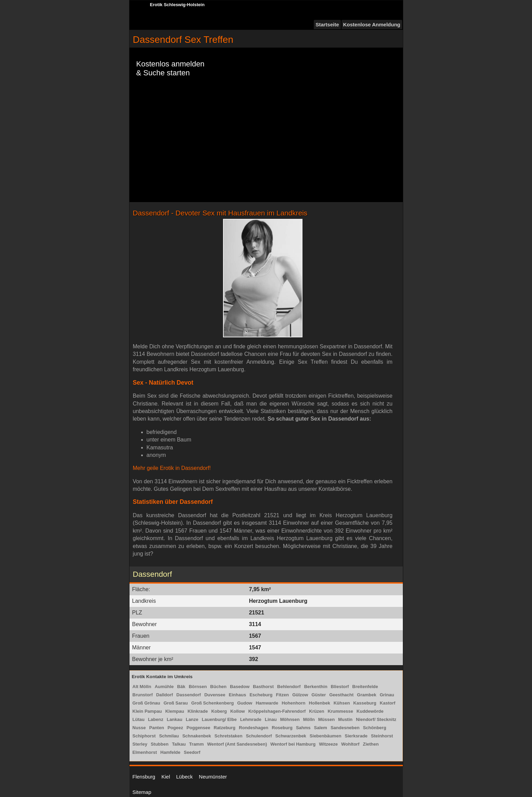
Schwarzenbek (291, 736)
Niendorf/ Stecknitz (376, 719)
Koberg (219, 711)
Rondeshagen (253, 728)
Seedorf (192, 752)
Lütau (139, 719)
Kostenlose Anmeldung (372, 24)
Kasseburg (365, 703)
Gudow (245, 703)
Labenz (156, 719)
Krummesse (340, 711)
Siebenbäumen (325, 736)
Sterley (140, 744)
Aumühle (164, 687)
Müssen (326, 719)
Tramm (196, 744)
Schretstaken (228, 736)
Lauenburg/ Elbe (219, 719)
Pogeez (175, 728)
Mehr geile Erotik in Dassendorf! (172, 468)
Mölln (309, 719)
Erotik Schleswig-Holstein (177, 5)
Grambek (367, 695)
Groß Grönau (146, 703)
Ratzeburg (225, 728)
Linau (271, 719)
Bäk (181, 687)
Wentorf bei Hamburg (293, 744)
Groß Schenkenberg (212, 703)
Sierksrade (356, 736)
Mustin (345, 719)
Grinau (387, 695)
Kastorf (388, 703)
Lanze (192, 719)
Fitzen (283, 695)
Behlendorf (289, 687)
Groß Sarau (176, 703)
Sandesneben (345, 728)
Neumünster (213, 777)
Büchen (219, 687)
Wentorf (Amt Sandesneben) (237, 744)
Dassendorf (189, 695)
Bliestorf (340, 687)
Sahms (303, 728)
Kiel (166, 777)
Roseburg (282, 728)
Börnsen (198, 687)
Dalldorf (165, 695)
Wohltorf (350, 744)
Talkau (179, 744)
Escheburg (261, 695)
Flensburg (144, 777)
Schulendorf (259, 736)
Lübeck (184, 777)
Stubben (160, 744)
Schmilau (169, 736)
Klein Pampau (147, 711)
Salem (321, 728)
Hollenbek (320, 703)
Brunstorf (143, 695)
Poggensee (198, 728)
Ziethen (371, 744)
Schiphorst (144, 736)
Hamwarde (267, 703)
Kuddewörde (370, 711)
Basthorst (263, 687)
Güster (319, 695)
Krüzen (317, 711)
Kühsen (342, 703)
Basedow (240, 687)
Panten (157, 728)
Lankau (175, 719)
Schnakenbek (197, 736)
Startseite (327, 24)
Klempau (175, 711)
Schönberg (374, 728)
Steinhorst (382, 736)
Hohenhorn (293, 703)
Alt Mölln (142, 687)
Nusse (139, 728)
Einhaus (238, 695)
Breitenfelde (365, 687)
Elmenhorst (145, 752)
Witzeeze (328, 744)
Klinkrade (197, 711)
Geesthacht (341, 695)
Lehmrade (251, 719)
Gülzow (300, 695)
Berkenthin (316, 687)
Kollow (238, 711)
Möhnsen (290, 719)
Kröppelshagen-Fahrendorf (277, 711)
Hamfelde (170, 752)
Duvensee (215, 695)
